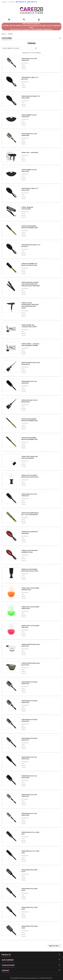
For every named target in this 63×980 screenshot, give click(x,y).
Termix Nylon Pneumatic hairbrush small (30, 551)
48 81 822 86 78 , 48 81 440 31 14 (26, 2)
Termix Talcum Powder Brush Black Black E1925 (30, 570)
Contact (4, 2)
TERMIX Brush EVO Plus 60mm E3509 (29, 777)
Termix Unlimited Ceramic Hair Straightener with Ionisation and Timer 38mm (31, 284)
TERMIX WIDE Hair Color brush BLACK (29, 401)
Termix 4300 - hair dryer (30, 153)
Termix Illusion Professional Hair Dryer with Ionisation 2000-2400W (30, 305)
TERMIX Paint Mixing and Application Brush (30, 457)
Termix (24, 69)
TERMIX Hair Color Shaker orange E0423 (30, 589)
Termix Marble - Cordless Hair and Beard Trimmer (30, 345)
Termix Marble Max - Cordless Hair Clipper (29, 326)
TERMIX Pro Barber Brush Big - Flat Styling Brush (30, 514)
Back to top (55, 946)
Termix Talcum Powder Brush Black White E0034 (30, 476)
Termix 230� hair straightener (27, 208)
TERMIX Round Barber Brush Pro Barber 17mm (29, 439)
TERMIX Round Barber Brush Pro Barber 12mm (29, 420)
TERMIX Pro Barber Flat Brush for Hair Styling (29, 264)
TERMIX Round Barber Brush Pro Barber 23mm (30, 227)
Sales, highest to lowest (20, 48)
